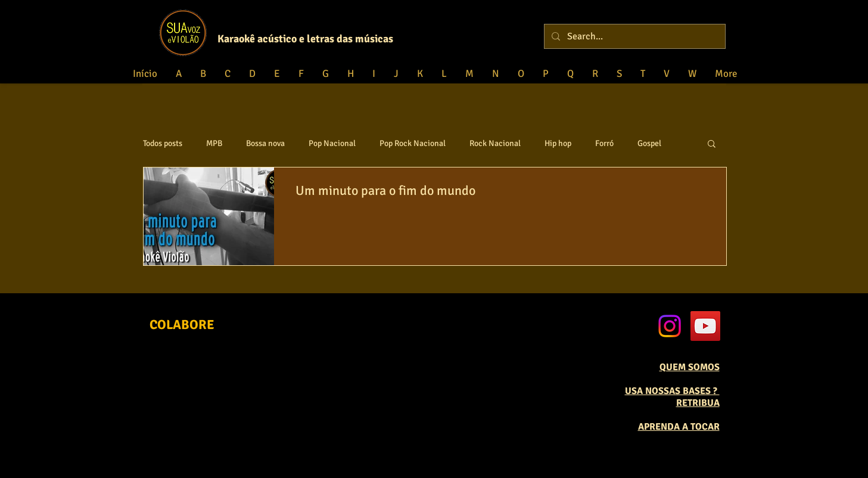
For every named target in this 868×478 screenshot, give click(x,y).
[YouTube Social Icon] (705, 326)
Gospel (649, 143)
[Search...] (634, 36)
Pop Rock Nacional (413, 143)
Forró (604, 143)
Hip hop (558, 143)
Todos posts (163, 143)
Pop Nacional (332, 143)
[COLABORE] (182, 325)
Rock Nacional (495, 143)
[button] (712, 145)
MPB (214, 143)
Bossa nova (265, 143)
